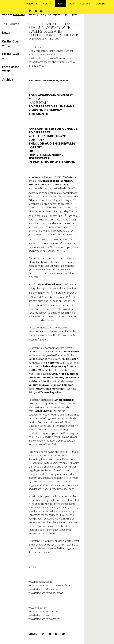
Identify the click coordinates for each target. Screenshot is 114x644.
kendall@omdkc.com (40, 62)
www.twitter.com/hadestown (44, 589)
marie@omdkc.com (60, 58)
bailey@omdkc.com (64, 62)
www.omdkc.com (38, 608)
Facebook (36, 11)
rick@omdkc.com (38, 58)
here (36, 277)
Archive (8, 80)
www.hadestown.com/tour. (43, 533)
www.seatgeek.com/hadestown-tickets (49, 331)
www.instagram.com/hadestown (46, 593)
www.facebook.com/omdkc (43, 611)
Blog (60, 4)
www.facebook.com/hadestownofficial (49, 585)
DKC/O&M (38, 39)
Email (63, 634)
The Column (11, 24)
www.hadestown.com (40, 582)
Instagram (41, 11)
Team (72, 4)
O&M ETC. (101, 4)
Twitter (30, 11)
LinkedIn (56, 634)
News (6, 33)
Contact (85, 4)
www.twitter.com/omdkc (42, 615)
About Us (32, 4)
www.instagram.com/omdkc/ (44, 619)
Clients (47, 4)
